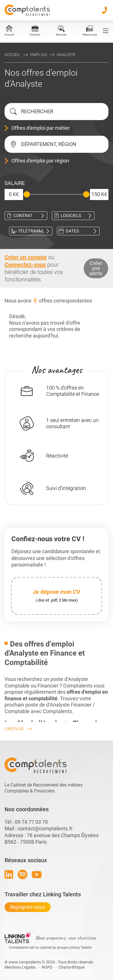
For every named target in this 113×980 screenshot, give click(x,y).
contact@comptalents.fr (45, 828)
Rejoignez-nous (28, 907)
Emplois (39, 55)
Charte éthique (72, 967)
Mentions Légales (20, 967)
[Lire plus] (56, 729)
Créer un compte (26, 257)
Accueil (13, 55)
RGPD (47, 967)
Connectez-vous (25, 265)
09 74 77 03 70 (31, 822)
